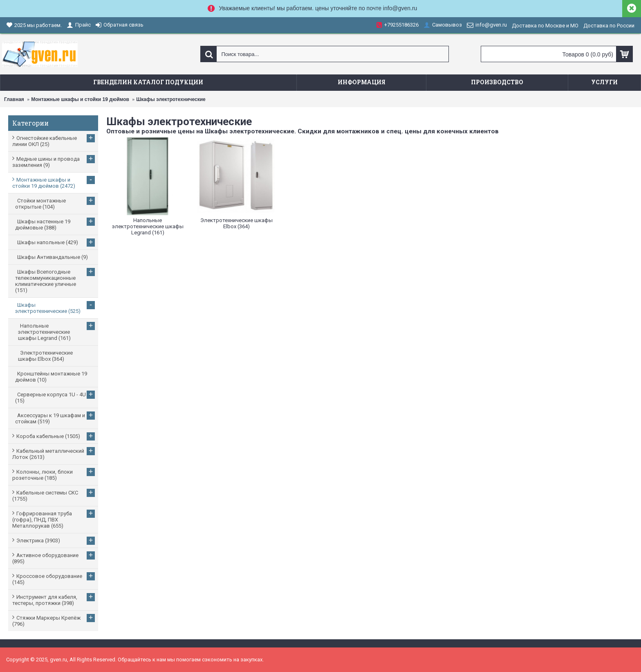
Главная (14, 99)
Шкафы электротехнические (171, 99)
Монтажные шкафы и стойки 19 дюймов (80, 99)
